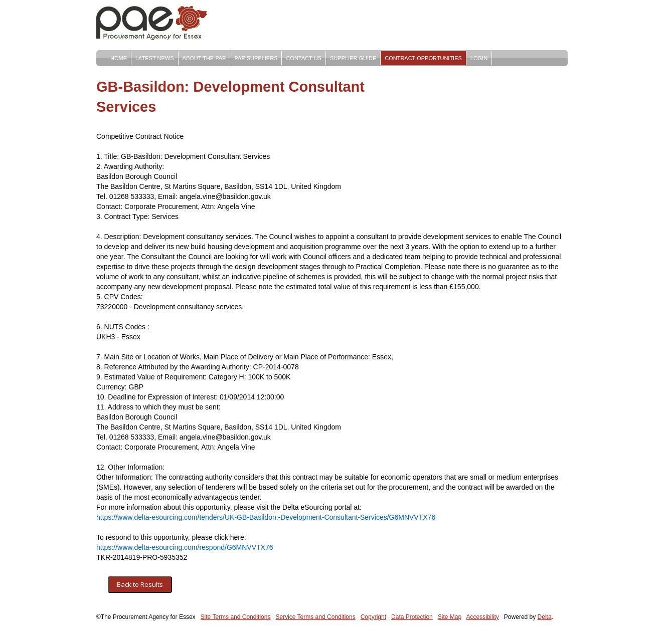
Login (479, 58)
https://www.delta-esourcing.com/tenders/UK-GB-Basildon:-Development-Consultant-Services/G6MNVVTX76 (266, 517)
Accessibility (483, 617)
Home (119, 58)
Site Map (450, 617)
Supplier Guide (353, 58)
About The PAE (204, 58)
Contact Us (304, 58)
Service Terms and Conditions (315, 617)
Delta (545, 617)
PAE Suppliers (256, 58)
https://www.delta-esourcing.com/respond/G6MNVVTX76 (185, 547)
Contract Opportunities (423, 58)
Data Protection (412, 617)
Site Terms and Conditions (236, 617)
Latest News (155, 58)
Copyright (373, 617)
